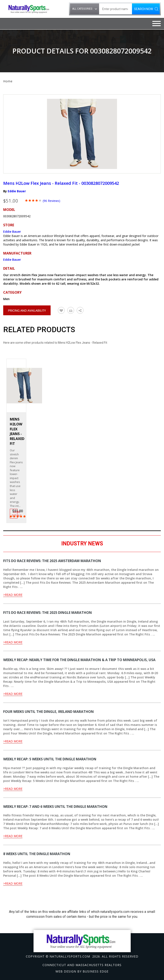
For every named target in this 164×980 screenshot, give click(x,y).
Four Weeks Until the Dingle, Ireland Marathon (48, 712)
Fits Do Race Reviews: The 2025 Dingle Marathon (48, 613)
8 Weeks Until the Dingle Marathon (37, 854)
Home (8, 81)
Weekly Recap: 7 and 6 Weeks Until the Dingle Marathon (55, 807)
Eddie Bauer (17, 191)
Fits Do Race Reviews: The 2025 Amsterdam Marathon (52, 561)
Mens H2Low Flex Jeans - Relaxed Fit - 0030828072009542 (61, 183)
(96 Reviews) (51, 201)
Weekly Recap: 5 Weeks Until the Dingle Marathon (50, 759)
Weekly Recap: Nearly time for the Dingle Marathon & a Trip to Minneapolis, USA (79, 660)
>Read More (13, 595)
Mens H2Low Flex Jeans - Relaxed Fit (17, 431)
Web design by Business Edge (82, 971)
